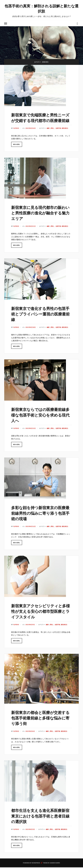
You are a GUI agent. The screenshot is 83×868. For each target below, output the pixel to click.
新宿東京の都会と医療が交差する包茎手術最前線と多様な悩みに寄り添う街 (41, 723)
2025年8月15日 (31, 434)
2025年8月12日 (31, 532)
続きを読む (17, 150)
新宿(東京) (65, 134)
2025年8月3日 (30, 835)
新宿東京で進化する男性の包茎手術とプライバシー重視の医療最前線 (41, 319)
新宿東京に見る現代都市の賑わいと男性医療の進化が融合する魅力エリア (41, 218)
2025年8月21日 (31, 232)
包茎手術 (58, 134)
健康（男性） (51, 134)
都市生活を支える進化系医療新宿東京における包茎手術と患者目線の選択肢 (41, 821)
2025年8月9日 (30, 630)
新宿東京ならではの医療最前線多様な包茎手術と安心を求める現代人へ (41, 420)
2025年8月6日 (30, 737)
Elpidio (16, 134)
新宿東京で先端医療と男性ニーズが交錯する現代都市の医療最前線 (41, 120)
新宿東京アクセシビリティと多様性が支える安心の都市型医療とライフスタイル (41, 617)
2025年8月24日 (31, 134)
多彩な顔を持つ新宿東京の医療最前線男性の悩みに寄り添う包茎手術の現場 (41, 518)
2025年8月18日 (31, 333)
